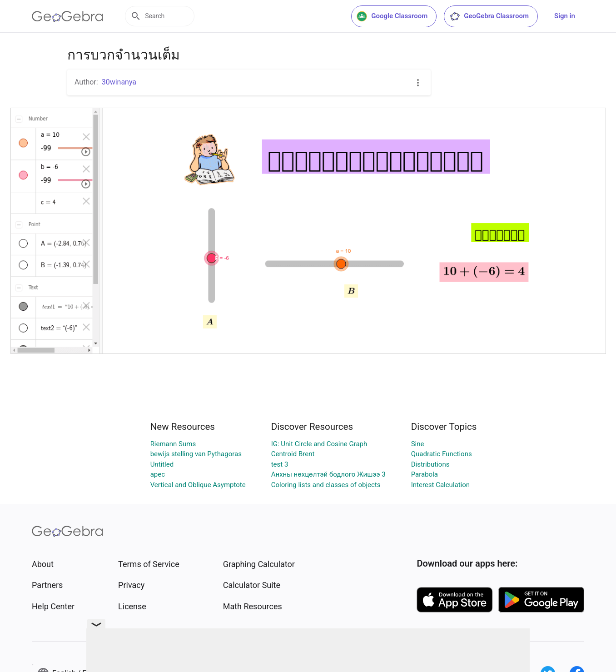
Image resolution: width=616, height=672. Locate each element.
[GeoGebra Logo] (67, 16)
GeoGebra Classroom (489, 16)
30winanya (119, 82)
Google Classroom (392, 16)
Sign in (565, 16)
